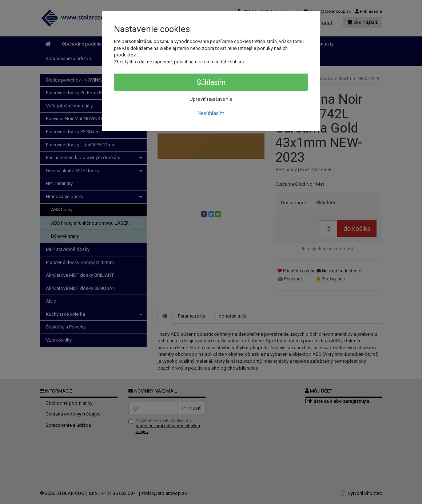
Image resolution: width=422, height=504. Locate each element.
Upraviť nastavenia (211, 99)
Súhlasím (211, 82)
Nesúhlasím (211, 113)
